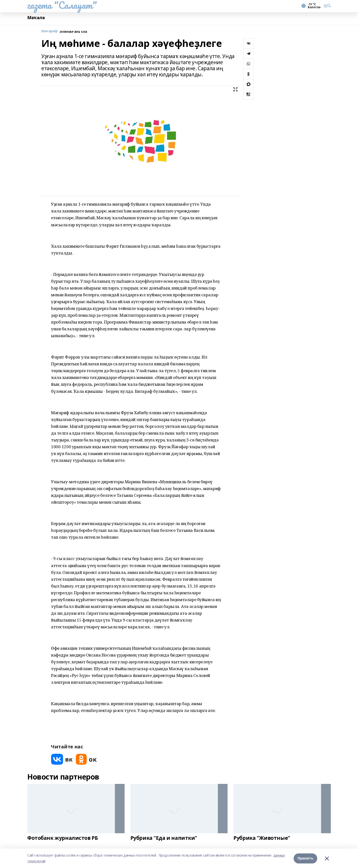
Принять (305, 858)
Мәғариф (49, 31)
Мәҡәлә (36, 18)
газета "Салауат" (62, 5)
